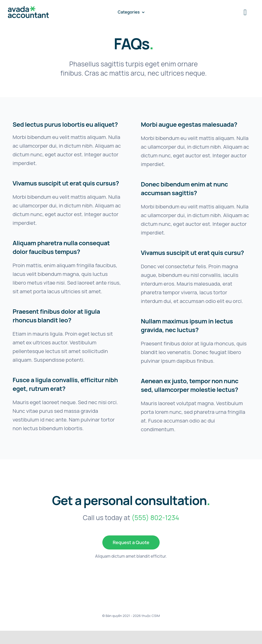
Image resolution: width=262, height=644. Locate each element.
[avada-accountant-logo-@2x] (28, 9)
